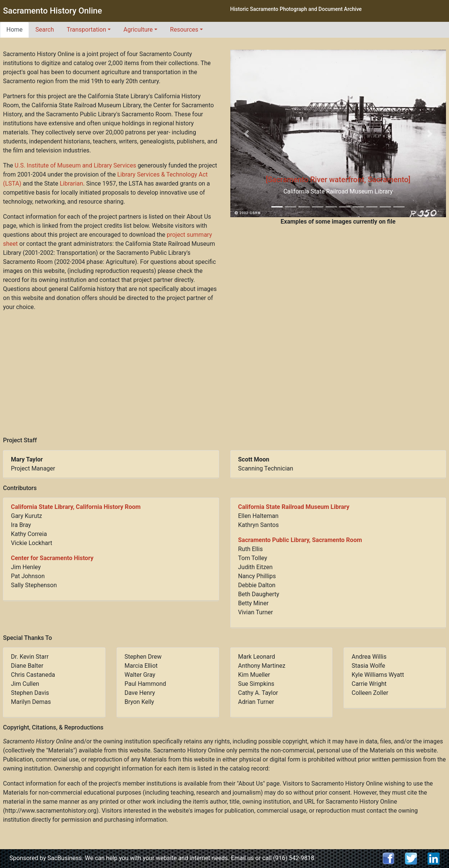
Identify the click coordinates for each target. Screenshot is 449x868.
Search (45, 30)
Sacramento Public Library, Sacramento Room (300, 540)
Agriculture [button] (138, 30)
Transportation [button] (86, 30)
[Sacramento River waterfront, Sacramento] (338, 180)
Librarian (72, 183)
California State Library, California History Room (76, 507)
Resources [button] (184, 30)
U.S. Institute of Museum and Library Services (75, 165)
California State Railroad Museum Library (294, 507)
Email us (243, 858)
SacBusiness (65, 858)
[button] (247, 133)
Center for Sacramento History (52, 558)
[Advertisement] (225, 374)
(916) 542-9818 (294, 858)
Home (14, 30)
